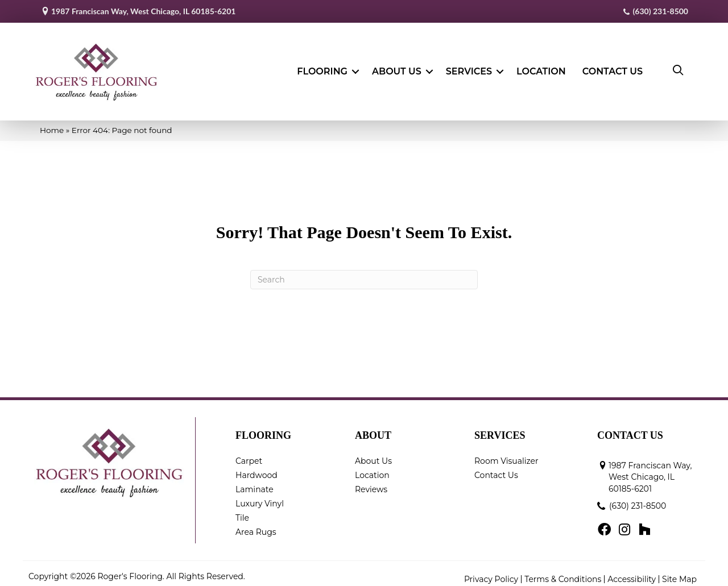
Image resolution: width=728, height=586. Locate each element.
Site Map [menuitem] (679, 573)
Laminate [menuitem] (255, 483)
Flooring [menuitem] (322, 68)
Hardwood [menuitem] (257, 469)
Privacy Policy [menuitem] (491, 573)
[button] (355, 69)
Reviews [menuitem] (371, 483)
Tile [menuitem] (242, 512)
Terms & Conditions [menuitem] (563, 573)
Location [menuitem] (541, 68)
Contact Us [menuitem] (613, 68)
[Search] (364, 273)
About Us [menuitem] (397, 68)
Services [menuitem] (469, 68)
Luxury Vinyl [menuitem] (260, 497)
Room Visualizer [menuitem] (506, 455)
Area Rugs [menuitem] (256, 526)
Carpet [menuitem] (249, 455)
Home (52, 124)
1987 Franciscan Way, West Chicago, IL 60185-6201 (143, 11)
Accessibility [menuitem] (632, 573)
